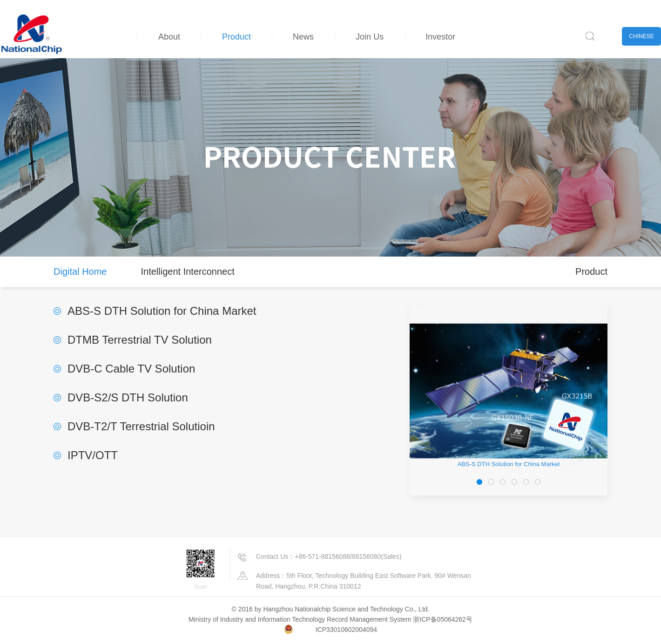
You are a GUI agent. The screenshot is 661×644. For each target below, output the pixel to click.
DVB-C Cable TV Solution (131, 369)
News (303, 37)
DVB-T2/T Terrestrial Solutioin (141, 426)
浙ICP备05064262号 (443, 619)
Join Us (370, 37)
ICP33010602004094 (346, 630)
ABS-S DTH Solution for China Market (162, 311)
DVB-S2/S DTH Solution (128, 397)
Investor (440, 37)
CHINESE (641, 36)
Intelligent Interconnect (187, 271)
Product (236, 37)
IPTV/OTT (93, 455)
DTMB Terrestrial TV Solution (140, 340)
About (169, 37)
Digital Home (80, 271)
